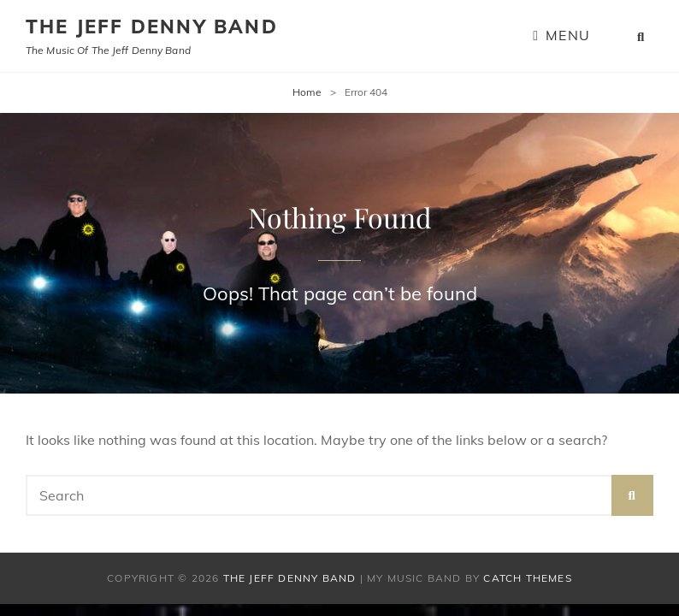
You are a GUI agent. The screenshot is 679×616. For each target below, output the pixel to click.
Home (307, 92)
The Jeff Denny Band (152, 27)
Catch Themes (527, 578)
